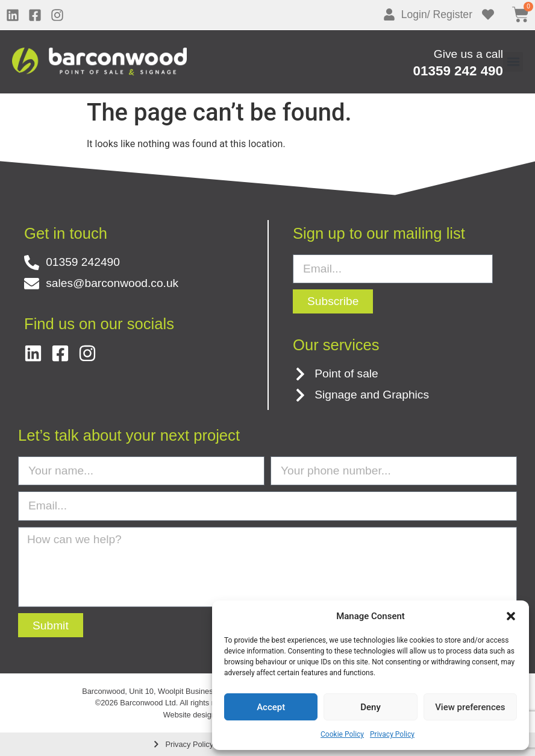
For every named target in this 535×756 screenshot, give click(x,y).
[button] (511, 616)
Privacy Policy (392, 734)
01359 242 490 (458, 71)
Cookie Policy (342, 734)
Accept (271, 707)
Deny (371, 707)
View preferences (470, 707)
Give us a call (468, 54)
